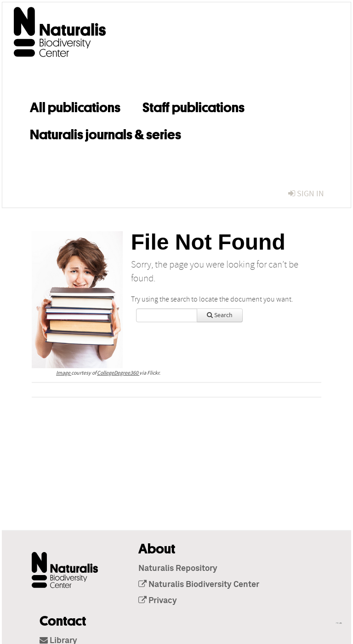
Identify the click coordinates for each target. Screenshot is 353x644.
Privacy (158, 601)
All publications (75, 106)
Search (220, 315)
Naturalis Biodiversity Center (199, 585)
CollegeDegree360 (118, 373)
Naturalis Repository (178, 569)
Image (64, 373)
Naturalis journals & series (105, 133)
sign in (306, 194)
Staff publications (194, 106)
